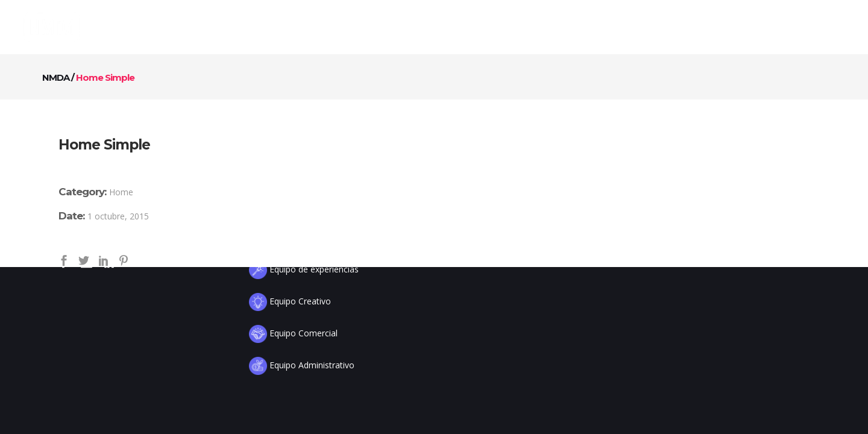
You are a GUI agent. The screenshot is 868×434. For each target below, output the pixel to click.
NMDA (56, 77)
